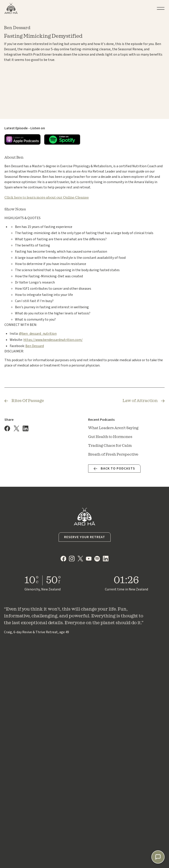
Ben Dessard (35, 346)
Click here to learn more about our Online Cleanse (47, 198)
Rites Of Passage (28, 401)
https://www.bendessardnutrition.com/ (53, 340)
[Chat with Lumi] (158, 857)
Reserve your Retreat (85, 537)
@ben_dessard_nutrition (38, 334)
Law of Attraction (140, 401)
